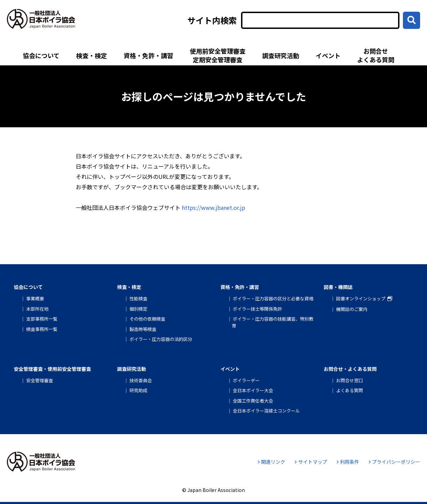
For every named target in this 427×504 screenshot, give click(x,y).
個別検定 (138, 309)
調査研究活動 (281, 55)
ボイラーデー (246, 380)
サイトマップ (311, 462)
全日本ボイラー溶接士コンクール (266, 411)
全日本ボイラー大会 (253, 390)
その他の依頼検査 (147, 319)
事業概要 (35, 298)
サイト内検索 (212, 20)
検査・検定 (92, 55)
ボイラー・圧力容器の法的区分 (161, 339)
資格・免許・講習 (148, 55)
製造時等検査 (143, 329)
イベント (328, 55)
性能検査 (138, 298)
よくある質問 (350, 390)
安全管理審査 (40, 380)
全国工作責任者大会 (253, 401)
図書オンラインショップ (361, 298)
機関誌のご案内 (352, 309)
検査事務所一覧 (42, 329)
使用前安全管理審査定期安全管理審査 (218, 55)
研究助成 (138, 390)
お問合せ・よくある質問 (350, 369)
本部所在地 (37, 309)
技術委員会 (141, 380)
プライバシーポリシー (394, 462)
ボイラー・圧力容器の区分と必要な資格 (273, 298)
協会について (41, 55)
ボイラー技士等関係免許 (257, 309)
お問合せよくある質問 (376, 55)
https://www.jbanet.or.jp (213, 207)
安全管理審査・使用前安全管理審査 (52, 369)
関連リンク (272, 462)
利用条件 (348, 462)
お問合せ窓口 (350, 380)
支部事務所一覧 (42, 319)
